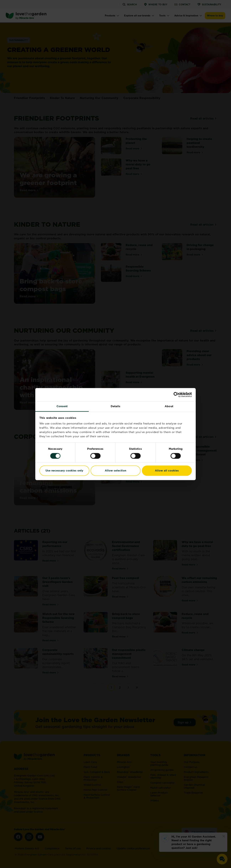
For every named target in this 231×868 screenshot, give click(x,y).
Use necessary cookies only (64, 471)
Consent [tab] (62, 406)
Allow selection (115, 471)
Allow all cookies (167, 471)
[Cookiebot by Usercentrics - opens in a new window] (176, 395)
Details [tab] (116, 406)
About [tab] (169, 406)
